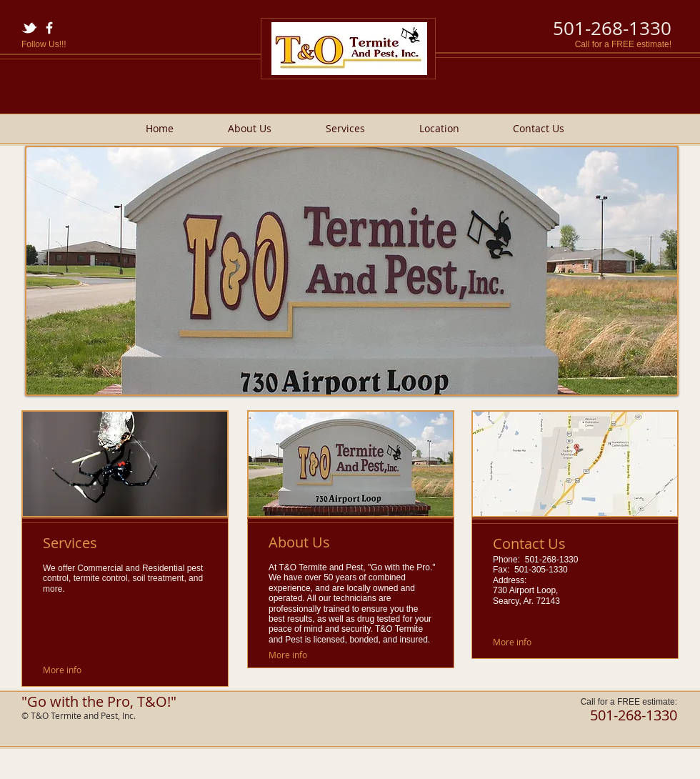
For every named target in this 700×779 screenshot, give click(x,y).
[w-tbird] (29, 28)
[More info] (62, 670)
